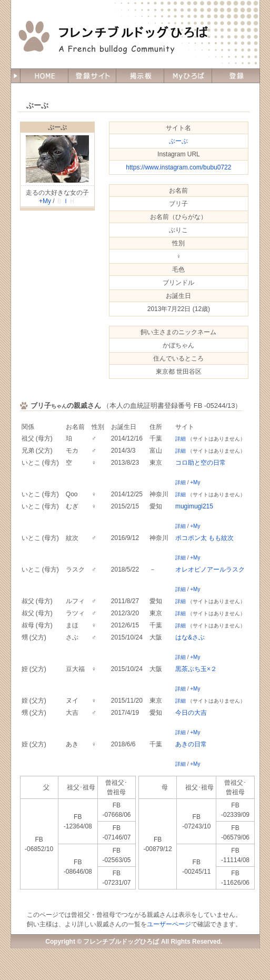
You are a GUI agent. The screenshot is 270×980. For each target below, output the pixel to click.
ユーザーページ (169, 924)
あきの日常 (191, 744)
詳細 (181, 439)
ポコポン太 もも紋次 (204, 538)
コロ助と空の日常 (201, 463)
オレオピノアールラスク (210, 569)
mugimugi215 (194, 506)
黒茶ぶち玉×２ (196, 669)
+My (45, 201)
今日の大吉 (191, 713)
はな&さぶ (190, 637)
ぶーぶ (57, 127)
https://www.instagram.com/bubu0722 (178, 167)
